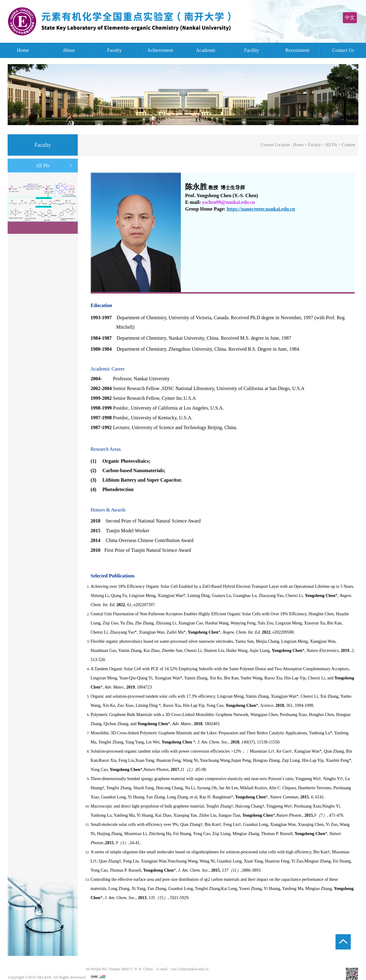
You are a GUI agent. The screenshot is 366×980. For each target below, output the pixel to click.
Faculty (114, 50)
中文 (350, 18)
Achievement (160, 50)
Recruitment (297, 50)
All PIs (43, 166)
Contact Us (343, 50)
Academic (206, 50)
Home (23, 50)
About (69, 50)
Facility (252, 50)
